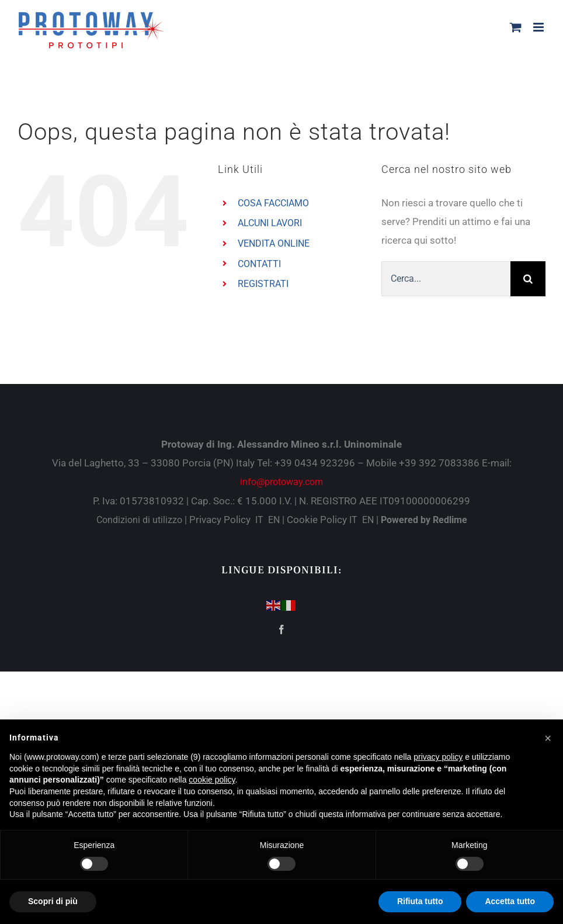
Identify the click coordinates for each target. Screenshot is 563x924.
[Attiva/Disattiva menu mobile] (539, 27)
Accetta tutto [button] (510, 901)
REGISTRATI (263, 284)
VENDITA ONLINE (274, 243)
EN (274, 520)
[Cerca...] (446, 279)
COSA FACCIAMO (273, 203)
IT (259, 520)
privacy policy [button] (438, 757)
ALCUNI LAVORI (270, 223)
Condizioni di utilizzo (140, 520)
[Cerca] (528, 279)
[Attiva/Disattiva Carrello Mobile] (516, 27)
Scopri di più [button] (53, 901)
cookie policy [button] (212, 780)
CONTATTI (259, 264)
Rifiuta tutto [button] (420, 901)
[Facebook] (281, 629)
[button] (548, 738)
